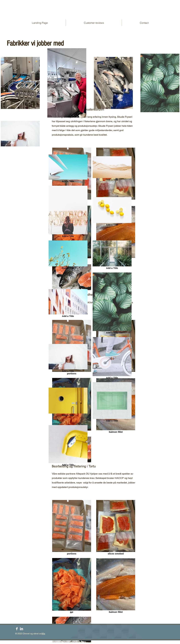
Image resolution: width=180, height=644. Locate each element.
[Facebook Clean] (17, 629)
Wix (43, 634)
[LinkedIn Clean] (21, 629)
